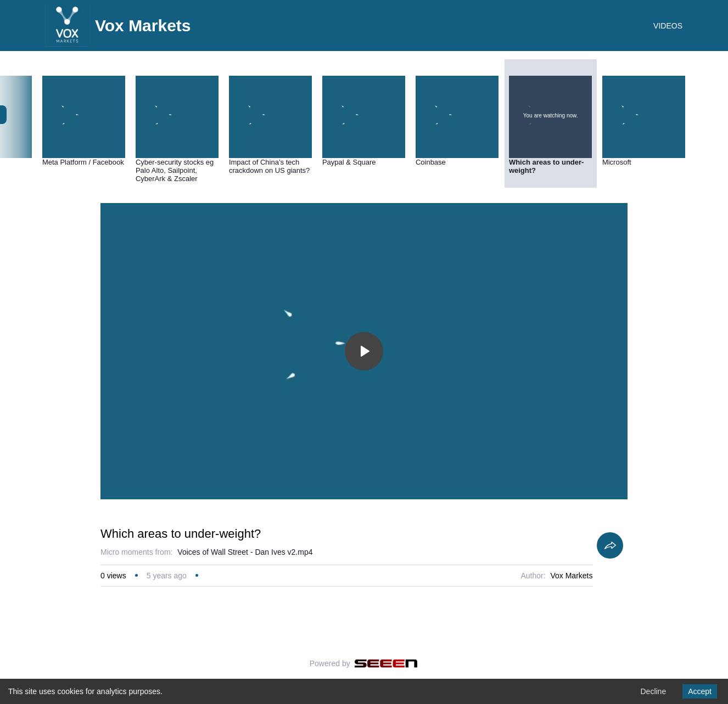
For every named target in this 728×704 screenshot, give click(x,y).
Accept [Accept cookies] (700, 691)
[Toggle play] (364, 351)
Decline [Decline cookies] (653, 691)
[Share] (610, 545)
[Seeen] (386, 663)
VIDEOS (668, 26)
